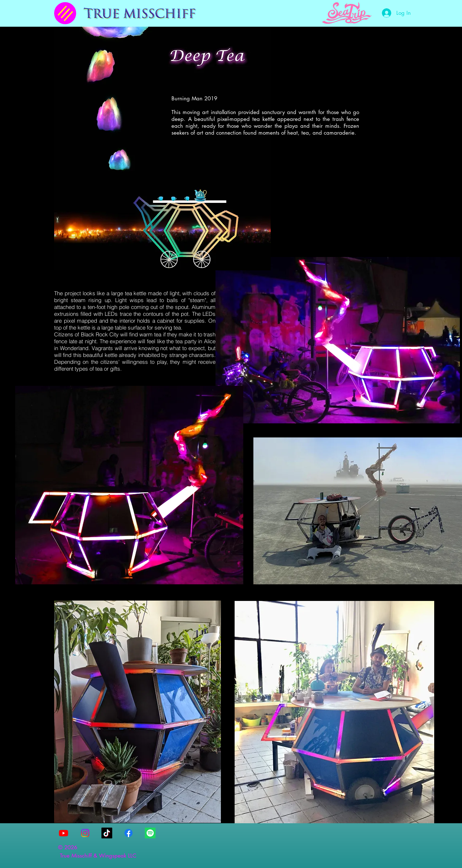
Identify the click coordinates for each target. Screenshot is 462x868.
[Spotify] (150, 833)
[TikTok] (107, 833)
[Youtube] (64, 833)
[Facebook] (128, 833)
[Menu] (65, 13)
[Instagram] (85, 833)
